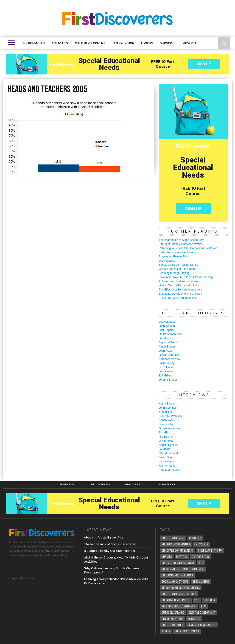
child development (173, 538)
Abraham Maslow (169, 359)
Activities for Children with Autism (179, 281)
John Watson (167, 326)
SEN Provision (123, 43)
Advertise (191, 43)
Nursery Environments (176, 544)
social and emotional (175, 581)
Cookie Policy (166, 484)
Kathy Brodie (167, 404)
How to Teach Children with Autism (180, 285)
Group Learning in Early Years (177, 269)
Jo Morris (164, 449)
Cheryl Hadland (168, 453)
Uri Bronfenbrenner (171, 334)
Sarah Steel (166, 457)
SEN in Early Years (172, 619)
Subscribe (168, 43)
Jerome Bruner (168, 380)
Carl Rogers (166, 330)
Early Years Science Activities (177, 252)
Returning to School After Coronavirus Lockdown (189, 248)
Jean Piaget (166, 351)
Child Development (90, 43)
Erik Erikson (166, 376)
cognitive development (176, 600)
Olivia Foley (166, 441)
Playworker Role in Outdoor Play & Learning (186, 277)
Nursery (167, 557)
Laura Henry (166, 462)
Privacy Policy (134, 484)
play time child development (179, 606)
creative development (202, 612)
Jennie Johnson (168, 408)
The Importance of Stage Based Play (181, 240)
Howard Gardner (169, 355)
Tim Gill (163, 433)
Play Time (182, 557)
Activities (60, 43)
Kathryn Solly (167, 466)
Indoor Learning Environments (181, 588)
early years (201, 544)
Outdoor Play (200, 557)
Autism (166, 631)
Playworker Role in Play (173, 256)
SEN (201, 563)
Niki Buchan (166, 437)
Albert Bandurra (168, 347)
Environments (33, 43)
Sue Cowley (166, 424)
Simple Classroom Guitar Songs (178, 265)
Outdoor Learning (173, 612)
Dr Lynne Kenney (169, 428)
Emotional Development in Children (180, 294)
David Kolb (165, 338)
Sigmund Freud (168, 342)
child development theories (179, 594)
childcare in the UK (210, 550)
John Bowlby (167, 363)
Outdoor (209, 600)
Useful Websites (99, 484)
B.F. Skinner (166, 367)
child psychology (173, 625)
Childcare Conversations (178, 550)
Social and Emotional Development (183, 569)
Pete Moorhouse (169, 470)
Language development (202, 625)
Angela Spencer (169, 445)
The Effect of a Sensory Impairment (180, 290)
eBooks (147, 43)
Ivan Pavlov (166, 371)
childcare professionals (177, 575)
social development (187, 631)
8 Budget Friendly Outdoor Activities (181, 244)
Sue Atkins (165, 412)
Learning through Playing (174, 273)
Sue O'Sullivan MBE (171, 416)
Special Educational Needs (178, 563)
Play (204, 606)
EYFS (197, 600)
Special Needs (201, 581)
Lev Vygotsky (167, 261)
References (67, 484)
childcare (195, 538)
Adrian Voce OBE (169, 420)
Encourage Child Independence (178, 298)
